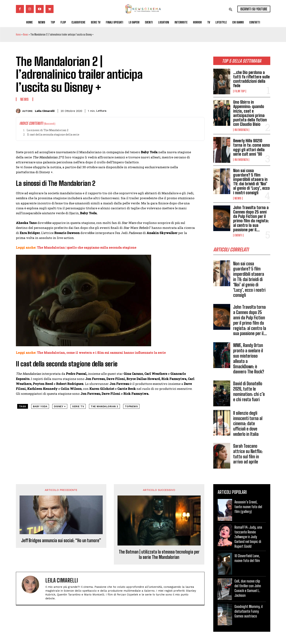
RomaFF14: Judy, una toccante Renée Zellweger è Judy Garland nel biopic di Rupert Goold (248, 538)
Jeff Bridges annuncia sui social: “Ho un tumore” (61, 542)
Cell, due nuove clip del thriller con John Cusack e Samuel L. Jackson (248, 589)
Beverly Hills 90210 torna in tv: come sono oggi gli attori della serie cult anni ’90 (252, 147)
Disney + (60, 406)
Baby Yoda (40, 406)
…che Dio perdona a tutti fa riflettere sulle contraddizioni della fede (251, 79)
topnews (131, 406)
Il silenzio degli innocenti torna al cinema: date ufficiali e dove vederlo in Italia (248, 425)
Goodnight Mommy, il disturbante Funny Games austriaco (249, 613)
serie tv (78, 406)
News (26, 35)
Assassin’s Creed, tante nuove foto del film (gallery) (248, 508)
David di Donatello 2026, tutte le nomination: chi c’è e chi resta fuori (249, 393)
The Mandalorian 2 (104, 406)
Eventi (238, 235)
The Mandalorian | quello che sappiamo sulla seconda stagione (87, 247)
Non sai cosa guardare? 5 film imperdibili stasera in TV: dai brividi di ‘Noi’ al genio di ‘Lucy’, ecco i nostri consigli (251, 182)
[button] (231, 10)
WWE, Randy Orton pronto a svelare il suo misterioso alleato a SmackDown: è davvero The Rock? (249, 360)
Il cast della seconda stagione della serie (53, 134)
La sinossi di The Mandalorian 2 (48, 130)
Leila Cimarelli (45, 111)
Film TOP (240, 91)
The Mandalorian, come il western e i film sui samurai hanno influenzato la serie (101, 353)
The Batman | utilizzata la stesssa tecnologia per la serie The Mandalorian (159, 556)
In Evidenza (241, 130)
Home (18, 35)
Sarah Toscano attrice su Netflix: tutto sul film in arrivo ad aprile (248, 455)
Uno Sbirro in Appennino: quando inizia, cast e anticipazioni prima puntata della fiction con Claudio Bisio (250, 113)
